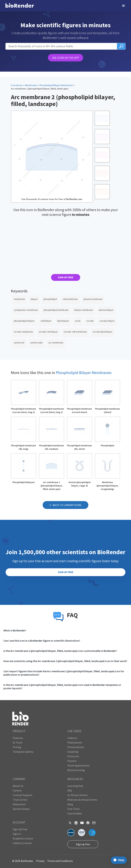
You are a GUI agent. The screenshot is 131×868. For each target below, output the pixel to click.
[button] (123, 6)
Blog (70, 804)
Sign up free (83, 844)
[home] (20, 6)
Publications (75, 742)
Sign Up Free (20, 829)
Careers (17, 790)
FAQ (70, 790)
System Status (21, 809)
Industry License (22, 843)
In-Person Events (78, 795)
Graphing (73, 752)
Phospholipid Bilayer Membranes (56, 85)
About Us (18, 786)
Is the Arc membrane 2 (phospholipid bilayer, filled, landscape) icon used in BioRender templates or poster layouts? (62, 687)
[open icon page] (24, 397)
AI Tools (18, 742)
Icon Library (17, 85)
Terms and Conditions (60, 861)
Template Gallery (23, 752)
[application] (118, 860)
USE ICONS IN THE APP (65, 58)
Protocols (73, 756)
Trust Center (20, 800)
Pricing (17, 747)
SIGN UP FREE (66, 277)
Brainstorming (76, 770)
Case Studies (75, 813)
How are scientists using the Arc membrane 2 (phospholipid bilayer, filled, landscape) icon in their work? (65, 661)
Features (18, 738)
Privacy (40, 861)
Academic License (23, 838)
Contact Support (23, 795)
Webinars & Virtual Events (82, 800)
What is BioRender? (15, 630)
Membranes (31, 85)
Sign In (17, 834)
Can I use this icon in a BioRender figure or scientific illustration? (42, 641)
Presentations (76, 747)
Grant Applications (78, 765)
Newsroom (19, 804)
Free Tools (74, 809)
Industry (72, 738)
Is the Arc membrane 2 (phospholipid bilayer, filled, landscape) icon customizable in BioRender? (60, 651)
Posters (72, 761)
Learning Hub (75, 786)
